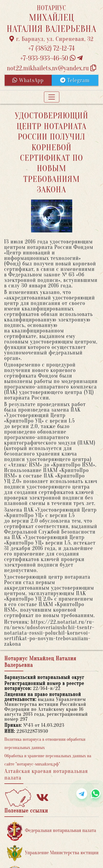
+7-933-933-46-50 (52, 58)
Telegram (75, 80)
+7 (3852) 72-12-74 (51, 48)
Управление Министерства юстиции (53, 853)
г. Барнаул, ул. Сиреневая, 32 (51, 39)
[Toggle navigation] (52, 97)
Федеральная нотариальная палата (52, 831)
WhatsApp (28, 80)
